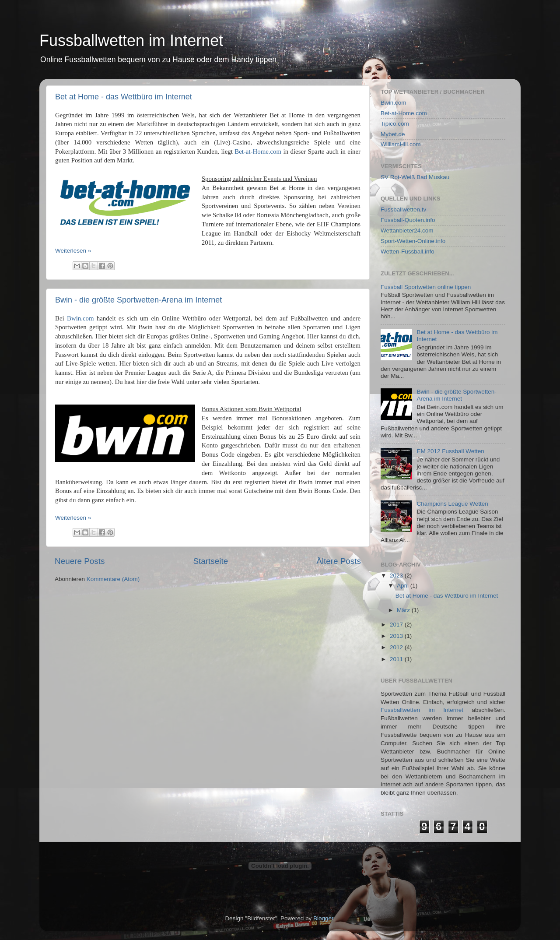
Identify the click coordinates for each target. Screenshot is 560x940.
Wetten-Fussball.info (408, 252)
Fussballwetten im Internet (131, 40)
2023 (397, 576)
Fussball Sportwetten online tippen (426, 287)
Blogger (323, 918)
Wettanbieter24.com (407, 231)
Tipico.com (395, 124)
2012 (397, 647)
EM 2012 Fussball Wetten (450, 451)
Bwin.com (80, 318)
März (404, 610)
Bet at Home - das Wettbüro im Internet (124, 97)
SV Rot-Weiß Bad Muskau (415, 177)
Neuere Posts (80, 561)
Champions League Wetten (452, 504)
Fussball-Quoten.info (408, 220)
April (404, 586)
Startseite (210, 561)
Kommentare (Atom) (113, 579)
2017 (397, 625)
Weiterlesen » (73, 251)
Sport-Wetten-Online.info (413, 241)
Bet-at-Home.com (258, 151)
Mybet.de (393, 134)
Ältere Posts (339, 561)
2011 (397, 659)
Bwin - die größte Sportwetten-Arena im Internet (138, 300)
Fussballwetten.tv (403, 209)
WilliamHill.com (401, 144)
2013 (397, 636)
